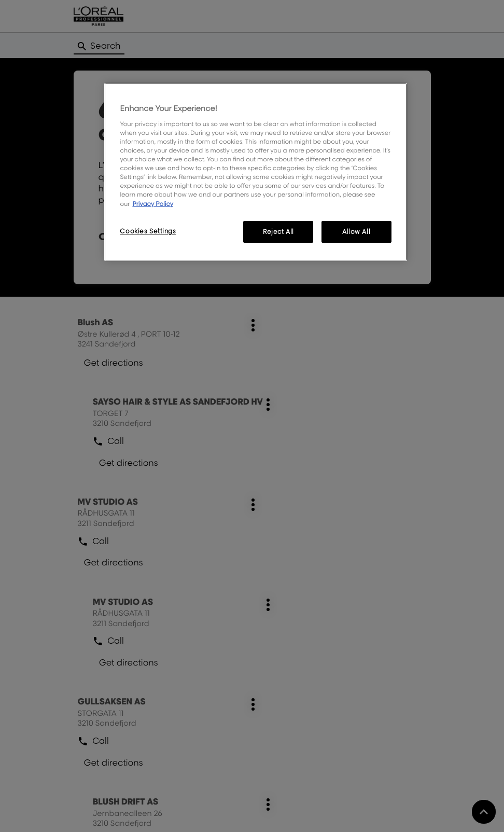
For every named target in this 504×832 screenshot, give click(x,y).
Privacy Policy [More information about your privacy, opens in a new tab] (153, 204)
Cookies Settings (148, 231)
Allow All (356, 232)
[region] (255, 172)
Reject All (278, 232)
